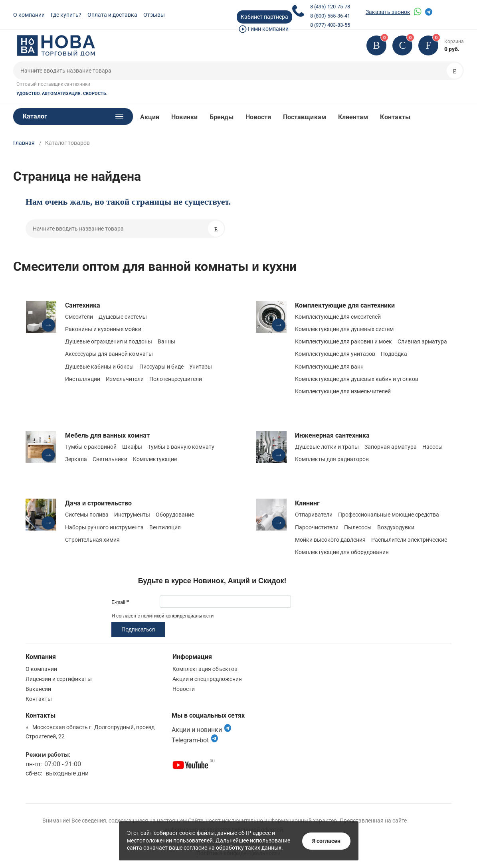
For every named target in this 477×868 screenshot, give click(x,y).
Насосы (432, 447)
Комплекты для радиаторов (332, 459)
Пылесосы (358, 527)
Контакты (395, 117)
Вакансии (38, 689)
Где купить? (66, 15)
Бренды (222, 117)
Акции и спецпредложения (207, 679)
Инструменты (132, 515)
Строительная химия (92, 540)
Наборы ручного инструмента (104, 527)
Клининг (307, 503)
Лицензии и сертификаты (59, 679)
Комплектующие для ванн (329, 367)
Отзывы (154, 15)
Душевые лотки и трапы (327, 447)
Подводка (394, 354)
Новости (258, 117)
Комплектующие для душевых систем (344, 329)
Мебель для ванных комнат (107, 435)
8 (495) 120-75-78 (330, 7)
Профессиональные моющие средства (389, 515)
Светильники (110, 459)
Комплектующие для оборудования (342, 552)
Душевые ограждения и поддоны (109, 341)
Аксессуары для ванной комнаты (109, 354)
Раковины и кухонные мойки (103, 329)
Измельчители (125, 379)
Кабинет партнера (264, 17)
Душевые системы (123, 317)
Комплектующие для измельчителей (343, 391)
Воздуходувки (396, 527)
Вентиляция (165, 527)
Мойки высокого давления (330, 540)
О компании (29, 15)
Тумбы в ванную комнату (181, 447)
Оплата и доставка (112, 15)
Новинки (184, 117)
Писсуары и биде (161, 367)
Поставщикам (305, 117)
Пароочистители (317, 527)
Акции (150, 117)
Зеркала (76, 459)
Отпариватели (314, 515)
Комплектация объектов (205, 669)
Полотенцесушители (176, 379)
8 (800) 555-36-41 (330, 16)
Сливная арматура (422, 341)
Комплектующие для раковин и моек (343, 341)
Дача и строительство (98, 503)
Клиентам (353, 117)
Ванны (166, 341)
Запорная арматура (391, 447)
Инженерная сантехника (332, 435)
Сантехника (83, 305)
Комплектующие (155, 459)
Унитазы (201, 367)
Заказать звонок (388, 12)
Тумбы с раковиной (91, 447)
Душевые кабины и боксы (99, 367)
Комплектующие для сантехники (345, 305)
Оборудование (175, 515)
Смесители (79, 317)
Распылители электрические (409, 540)
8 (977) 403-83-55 (330, 25)
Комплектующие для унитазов (335, 354)
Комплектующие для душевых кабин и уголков (357, 379)
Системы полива (87, 515)
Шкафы (132, 447)
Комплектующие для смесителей (338, 317)
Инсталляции (83, 379)
